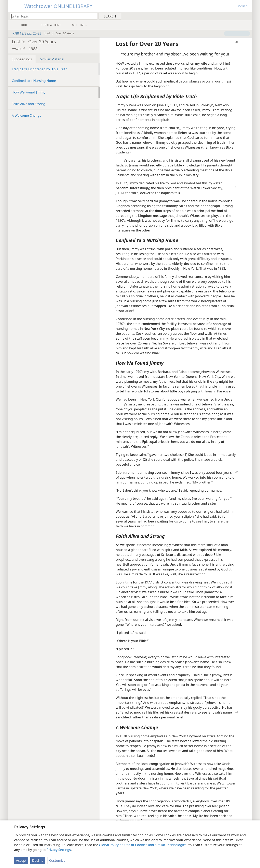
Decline (38, 860)
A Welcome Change (27, 115)
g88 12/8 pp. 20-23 (25, 33)
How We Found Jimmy (29, 92)
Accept (21, 860)
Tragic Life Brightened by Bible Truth (40, 69)
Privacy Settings (59, 850)
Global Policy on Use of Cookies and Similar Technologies (143, 845)
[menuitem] (247, 16)
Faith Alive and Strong (29, 104)
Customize (57, 860)
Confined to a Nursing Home (34, 81)
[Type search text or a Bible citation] (52, 16)
